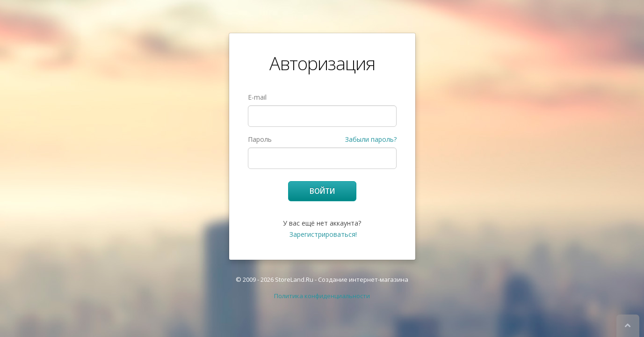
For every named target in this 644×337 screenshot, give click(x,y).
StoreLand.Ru (294, 279)
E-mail (257, 97)
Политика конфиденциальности (322, 296)
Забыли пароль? (371, 139)
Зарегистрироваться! (323, 234)
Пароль (260, 139)
